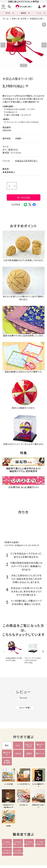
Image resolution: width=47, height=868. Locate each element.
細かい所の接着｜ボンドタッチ (19, 115)
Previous (3, 45)
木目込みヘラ (12, 112)
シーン (39, 13)
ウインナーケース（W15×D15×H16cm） (23, 122)
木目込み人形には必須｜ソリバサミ (21, 109)
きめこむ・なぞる (19, 19)
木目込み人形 (36, 19)
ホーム (6, 19)
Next (44, 45)
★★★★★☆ (9, 172)
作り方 (8, 13)
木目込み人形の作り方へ (26, 161)
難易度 (23, 13)
